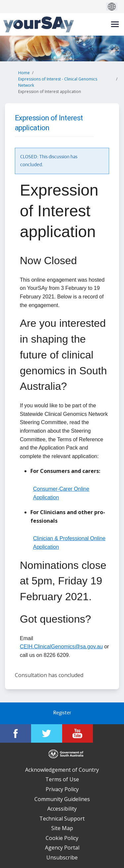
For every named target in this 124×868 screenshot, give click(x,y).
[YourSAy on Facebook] (16, 733)
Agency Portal (62, 848)
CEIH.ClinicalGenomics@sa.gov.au (61, 647)
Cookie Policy (62, 838)
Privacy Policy (62, 789)
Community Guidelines (62, 799)
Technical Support (62, 819)
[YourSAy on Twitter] (47, 733)
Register (62, 713)
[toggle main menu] (115, 24)
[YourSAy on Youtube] (78, 733)
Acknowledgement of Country (62, 770)
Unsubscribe (62, 857)
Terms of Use (62, 779)
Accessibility (62, 809)
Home (24, 73)
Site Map (62, 828)
